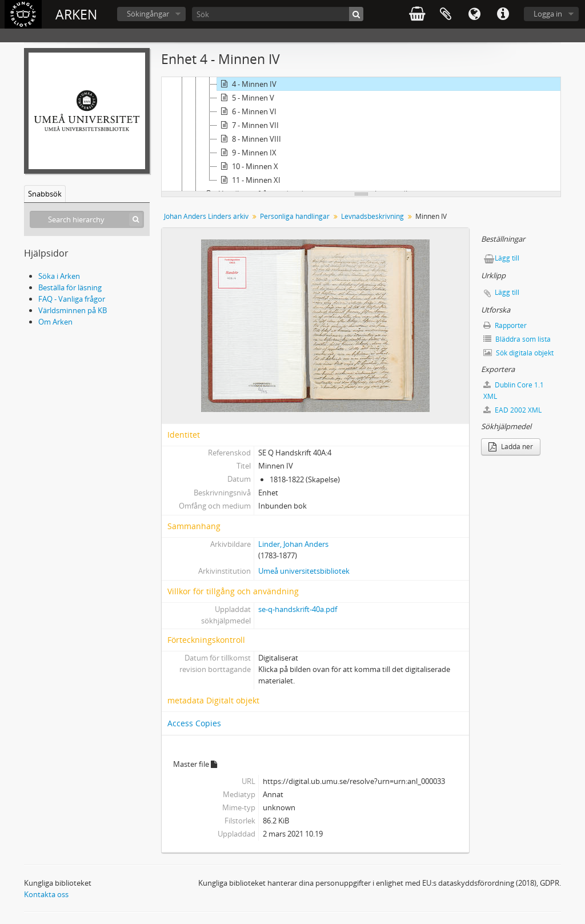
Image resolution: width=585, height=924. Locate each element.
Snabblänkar (503, 14)
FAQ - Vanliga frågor (72, 299)
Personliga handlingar (295, 216)
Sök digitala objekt (518, 353)
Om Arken (55, 322)
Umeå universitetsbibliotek (304, 571)
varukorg (417, 14)
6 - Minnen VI (247, 111)
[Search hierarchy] (87, 219)
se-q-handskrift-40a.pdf (298, 609)
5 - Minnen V (246, 98)
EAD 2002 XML (512, 410)
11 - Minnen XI (249, 180)
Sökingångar (148, 14)
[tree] (361, 134)
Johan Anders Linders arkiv (206, 216)
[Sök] (278, 14)
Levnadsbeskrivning (372, 216)
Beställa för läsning (70, 287)
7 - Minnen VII (248, 125)
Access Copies (194, 723)
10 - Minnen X (248, 166)
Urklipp (446, 14)
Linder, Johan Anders (293, 544)
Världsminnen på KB (73, 310)
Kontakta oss (46, 894)
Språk (474, 14)
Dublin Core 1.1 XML (514, 391)
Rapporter (505, 325)
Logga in (548, 14)
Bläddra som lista (517, 339)
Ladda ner (511, 447)
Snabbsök (45, 194)
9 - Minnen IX (247, 153)
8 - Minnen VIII (249, 139)
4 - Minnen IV (247, 84)
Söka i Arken (59, 276)
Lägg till (507, 258)
